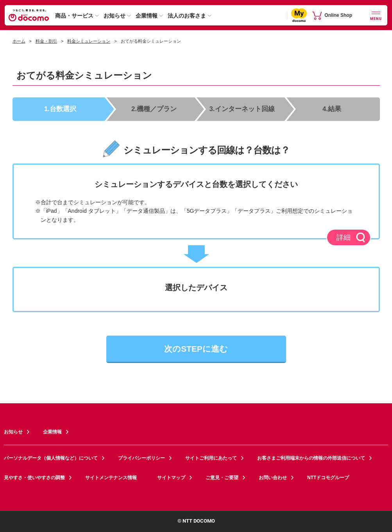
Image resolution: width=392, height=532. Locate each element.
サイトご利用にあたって (211, 458)
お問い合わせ (273, 478)
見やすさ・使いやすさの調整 (34, 478)
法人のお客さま (187, 16)
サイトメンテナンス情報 (115, 478)
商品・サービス (74, 16)
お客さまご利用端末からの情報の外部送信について (311, 458)
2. (154, 109)
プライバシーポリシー (141, 458)
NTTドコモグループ (332, 478)
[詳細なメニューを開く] (376, 15)
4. (332, 109)
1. (60, 109)
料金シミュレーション (89, 41)
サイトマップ (171, 478)
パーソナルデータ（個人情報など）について (51, 458)
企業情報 (147, 16)
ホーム (19, 41)
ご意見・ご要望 (222, 478)
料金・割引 (46, 41)
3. (242, 109)
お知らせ (115, 16)
